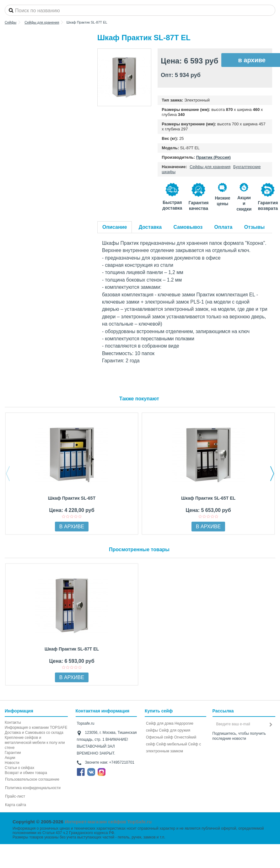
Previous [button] (8, 474)
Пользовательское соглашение (32, 779)
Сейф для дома (160, 723)
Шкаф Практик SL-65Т (72, 498)
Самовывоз (188, 227)
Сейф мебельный (172, 744)
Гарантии (13, 753)
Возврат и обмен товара (26, 773)
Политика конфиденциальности (33, 788)
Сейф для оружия (175, 730)
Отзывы (254, 227)
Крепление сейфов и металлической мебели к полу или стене (35, 743)
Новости (12, 763)
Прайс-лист (15, 796)
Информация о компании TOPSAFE (36, 728)
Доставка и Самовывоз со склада (34, 733)
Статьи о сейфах (19, 768)
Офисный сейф (159, 737)
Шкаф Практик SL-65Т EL (208, 498)
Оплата (223, 227)
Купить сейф (159, 711)
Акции (10, 758)
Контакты (13, 722)
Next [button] (272, 474)
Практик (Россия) (213, 157)
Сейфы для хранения (210, 167)
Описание (115, 227)
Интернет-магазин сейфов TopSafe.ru (108, 822)
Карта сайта (16, 805)
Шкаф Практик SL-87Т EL (72, 649)
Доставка (150, 227)
